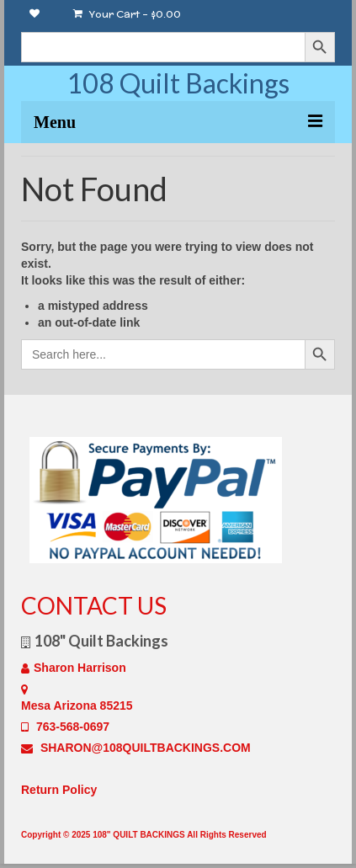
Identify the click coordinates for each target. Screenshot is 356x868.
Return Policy (59, 790)
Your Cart (127, 14)
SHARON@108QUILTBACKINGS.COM (136, 748)
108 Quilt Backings (178, 83)
